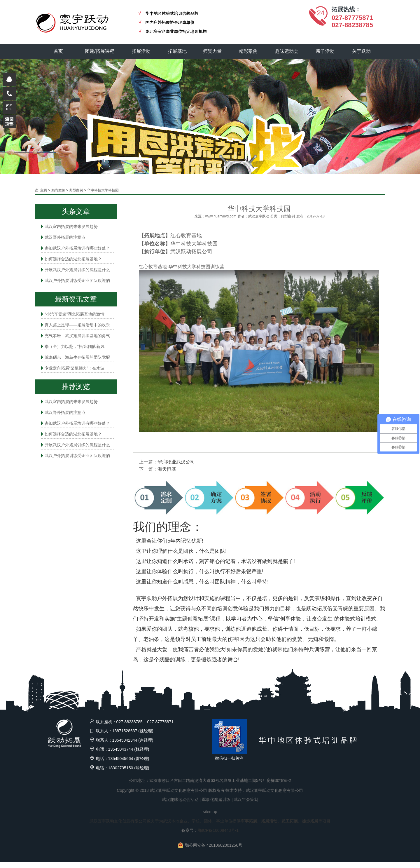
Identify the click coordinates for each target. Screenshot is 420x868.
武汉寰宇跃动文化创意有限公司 (274, 790)
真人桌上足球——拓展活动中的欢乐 (77, 325)
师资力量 (213, 51)
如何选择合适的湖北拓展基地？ (73, 259)
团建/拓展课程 (100, 51)
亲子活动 (326, 51)
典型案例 (76, 190)
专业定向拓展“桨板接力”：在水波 (75, 368)
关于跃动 (362, 51)
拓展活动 (141, 51)
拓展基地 (178, 51)
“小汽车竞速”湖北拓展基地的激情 (75, 314)
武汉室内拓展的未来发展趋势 (71, 226)
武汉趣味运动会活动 (180, 799)
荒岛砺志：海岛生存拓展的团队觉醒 (77, 357)
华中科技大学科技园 (103, 190)
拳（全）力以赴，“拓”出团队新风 (75, 346)
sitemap (210, 812)
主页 (44, 190)
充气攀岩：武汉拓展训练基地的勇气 (77, 336)
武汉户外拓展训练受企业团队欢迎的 (77, 280)
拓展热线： (346, 9)
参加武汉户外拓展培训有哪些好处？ (77, 248)
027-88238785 (352, 25)
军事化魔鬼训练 (216, 799)
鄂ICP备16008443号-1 (218, 830)
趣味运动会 (287, 51)
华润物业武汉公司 (176, 462)
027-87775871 (352, 18)
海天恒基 (167, 469)
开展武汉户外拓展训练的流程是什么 (77, 270)
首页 (58, 51)
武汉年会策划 (246, 799)
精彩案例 (249, 51)
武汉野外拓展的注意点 (65, 237)
